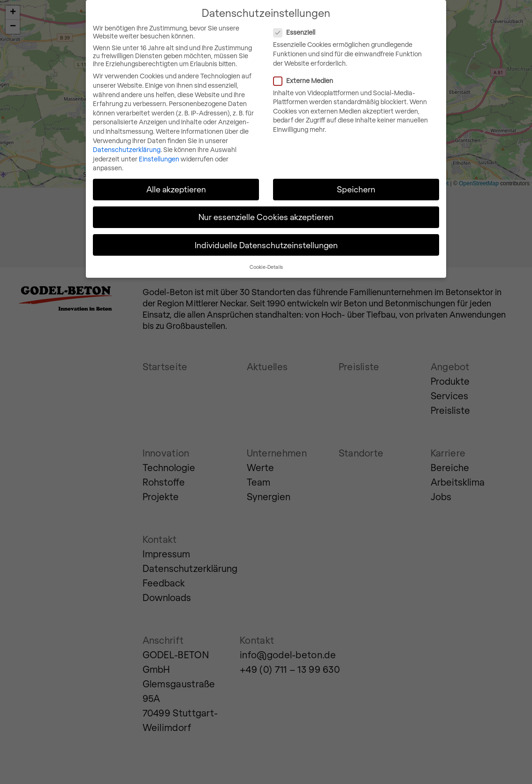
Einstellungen (159, 158)
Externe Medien (342, 80)
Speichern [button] (356, 189)
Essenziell (333, 32)
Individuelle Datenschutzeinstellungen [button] (266, 244)
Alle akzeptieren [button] (176, 189)
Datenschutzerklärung (127, 149)
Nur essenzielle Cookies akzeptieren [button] (266, 217)
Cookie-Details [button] (266, 266)
